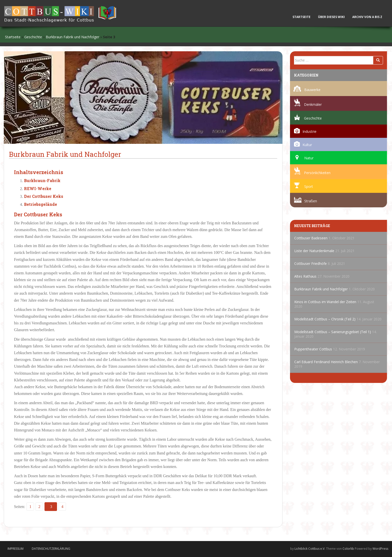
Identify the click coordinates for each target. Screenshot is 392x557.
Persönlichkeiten (317, 173)
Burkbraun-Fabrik (42, 180)
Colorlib (348, 549)
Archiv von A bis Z (368, 17)
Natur (309, 158)
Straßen (311, 201)
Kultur (307, 145)
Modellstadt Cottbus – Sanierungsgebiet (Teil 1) (333, 332)
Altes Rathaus (305, 276)
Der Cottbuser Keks (44, 196)
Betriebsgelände (40, 204)
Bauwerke (312, 90)
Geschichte (33, 37)
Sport (309, 186)
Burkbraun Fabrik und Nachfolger (72, 37)
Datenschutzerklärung (51, 549)
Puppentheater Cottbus (313, 349)
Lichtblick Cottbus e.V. (310, 549)
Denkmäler (313, 104)
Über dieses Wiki (331, 17)
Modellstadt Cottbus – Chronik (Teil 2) (325, 319)
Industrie (309, 131)
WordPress (380, 549)
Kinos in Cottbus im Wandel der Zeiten (325, 302)
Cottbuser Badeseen (311, 238)
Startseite (301, 17)
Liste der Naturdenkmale (314, 251)
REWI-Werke (38, 188)
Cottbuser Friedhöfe (310, 263)
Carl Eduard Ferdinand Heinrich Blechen (326, 362)
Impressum (15, 549)
